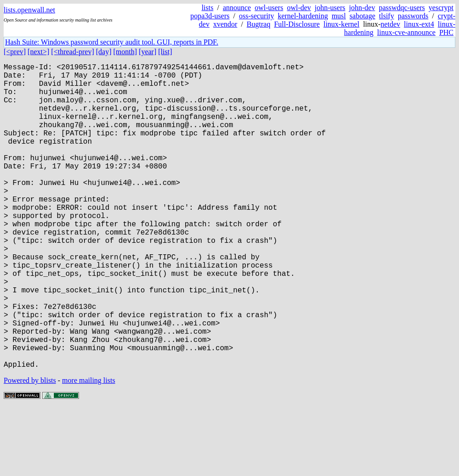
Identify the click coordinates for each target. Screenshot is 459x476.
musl (339, 16)
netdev (390, 24)
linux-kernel (341, 24)
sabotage (363, 16)
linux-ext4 (419, 24)
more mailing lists (89, 448)
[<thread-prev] (72, 52)
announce (237, 8)
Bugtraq (259, 24)
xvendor (225, 24)
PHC (446, 32)
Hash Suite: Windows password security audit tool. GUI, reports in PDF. (112, 42)
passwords (413, 16)
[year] (147, 52)
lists (208, 8)
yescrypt (441, 8)
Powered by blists (30, 448)
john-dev (362, 8)
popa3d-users (210, 16)
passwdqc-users (402, 8)
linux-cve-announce (406, 32)
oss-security (256, 16)
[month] (125, 52)
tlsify (387, 16)
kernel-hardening (303, 16)
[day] (104, 52)
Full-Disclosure (297, 24)
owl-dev (299, 8)
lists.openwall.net (29, 10)
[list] (165, 52)
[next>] (38, 52)
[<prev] (15, 52)
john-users (330, 8)
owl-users (269, 8)
